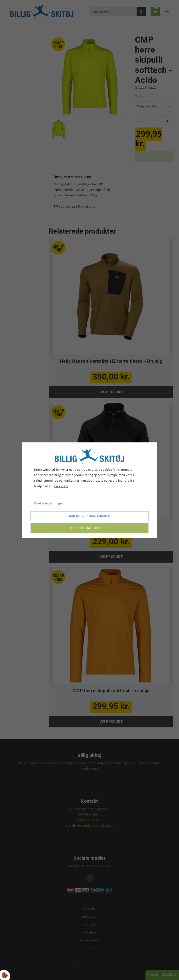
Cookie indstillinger (48, 503)
